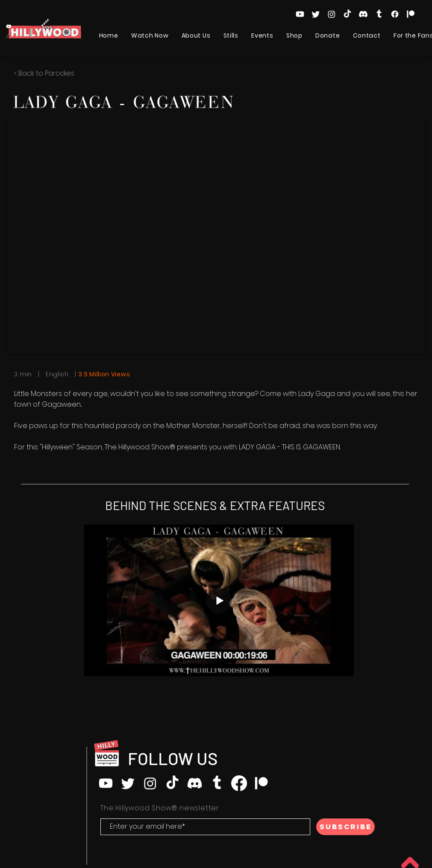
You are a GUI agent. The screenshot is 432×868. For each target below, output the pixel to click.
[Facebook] (395, 14)
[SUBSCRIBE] (345, 827)
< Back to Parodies (44, 73)
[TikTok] (347, 14)
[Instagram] (332, 14)
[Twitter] (316, 14)
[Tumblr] (379, 14)
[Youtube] (300, 14)
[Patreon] (411, 14)
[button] (150, 36)
